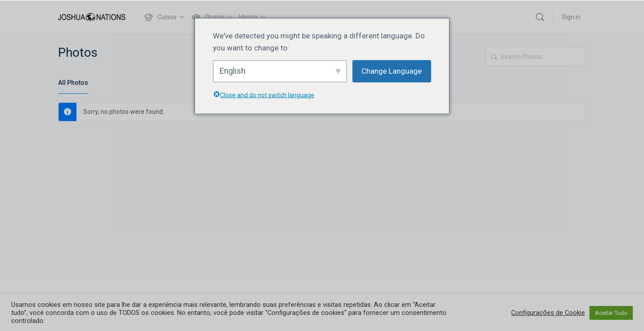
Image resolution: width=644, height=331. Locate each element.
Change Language (392, 71)
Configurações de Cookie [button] (548, 313)
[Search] (540, 17)
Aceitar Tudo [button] (611, 313)
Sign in (571, 17)
